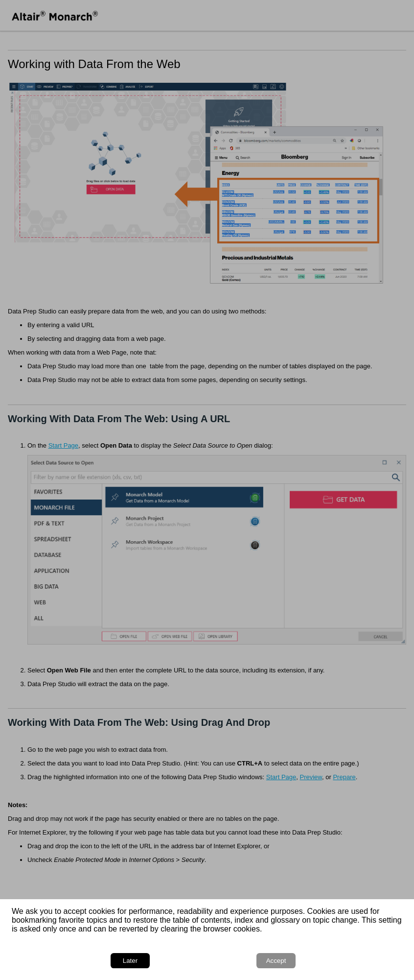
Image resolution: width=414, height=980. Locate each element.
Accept (276, 961)
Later (130, 961)
